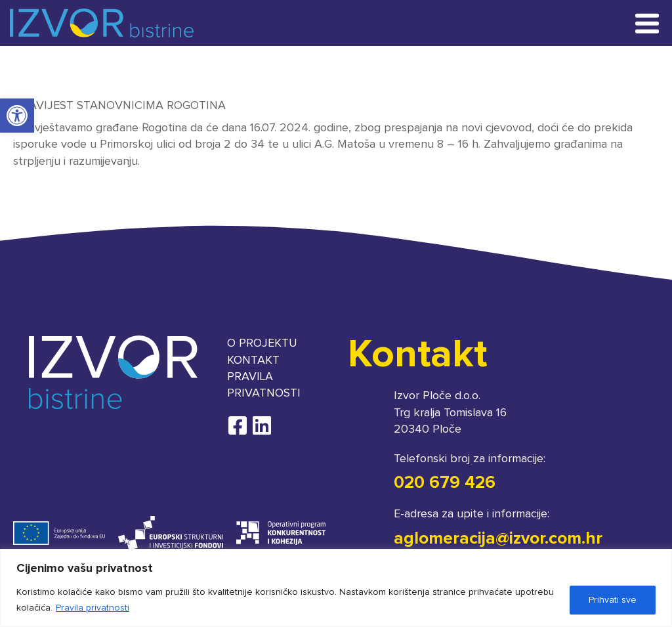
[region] (336, 588)
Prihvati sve (613, 600)
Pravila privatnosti (93, 608)
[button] (17, 116)
